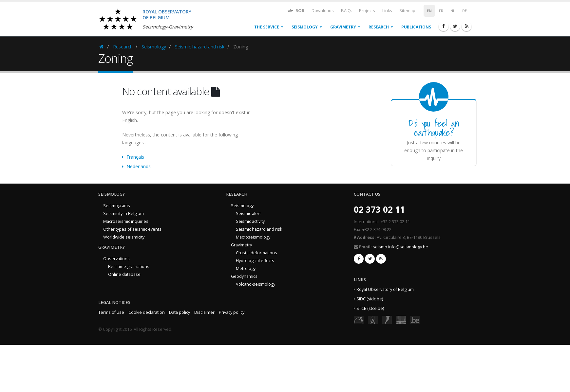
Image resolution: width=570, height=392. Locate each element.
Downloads (323, 11)
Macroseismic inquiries (126, 221)
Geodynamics (244, 276)
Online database (124, 274)
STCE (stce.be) (370, 308)
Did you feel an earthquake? (434, 128)
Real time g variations (129, 267)
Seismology (305, 27)
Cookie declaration (147, 312)
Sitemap (407, 11)
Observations (116, 259)
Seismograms (117, 206)
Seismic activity (250, 221)
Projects (367, 11)
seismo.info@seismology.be (400, 247)
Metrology (246, 268)
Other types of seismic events (132, 229)
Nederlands (139, 166)
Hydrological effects (255, 261)
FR (441, 11)
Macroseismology (253, 237)
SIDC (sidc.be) (370, 299)
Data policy (180, 312)
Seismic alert (248, 214)
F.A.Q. (346, 11)
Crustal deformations (256, 253)
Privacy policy (232, 312)
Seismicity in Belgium (123, 214)
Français (135, 157)
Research (379, 27)
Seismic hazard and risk (200, 47)
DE (465, 11)
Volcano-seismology (256, 284)
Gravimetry (343, 27)
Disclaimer (204, 312)
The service (267, 27)
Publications (416, 27)
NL (453, 11)
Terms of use (111, 312)
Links (387, 11)
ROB (296, 10)
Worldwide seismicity (124, 237)
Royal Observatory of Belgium (385, 289)
